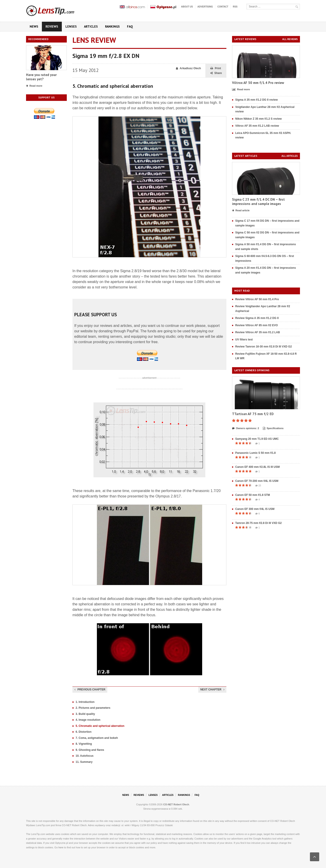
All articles (290, 156)
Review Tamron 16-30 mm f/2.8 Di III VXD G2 (264, 347)
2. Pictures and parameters (93, 708)
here (61, 847)
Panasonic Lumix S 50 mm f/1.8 (255, 453)
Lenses (71, 26)
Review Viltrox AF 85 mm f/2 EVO (256, 325)
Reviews (52, 26)
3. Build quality (85, 714)
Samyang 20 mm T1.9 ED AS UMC (257, 439)
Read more (34, 86)
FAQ (130, 26)
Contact (223, 7)
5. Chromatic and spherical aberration (100, 726)
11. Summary (84, 762)
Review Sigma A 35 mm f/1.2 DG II (257, 318)
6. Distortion (84, 732)
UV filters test (244, 340)
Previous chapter (90, 690)
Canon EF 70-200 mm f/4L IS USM (257, 481)
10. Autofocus (85, 756)
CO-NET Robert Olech (176, 804)
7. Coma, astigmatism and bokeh (97, 738)
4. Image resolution (88, 720)
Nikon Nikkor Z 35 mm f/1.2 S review (258, 119)
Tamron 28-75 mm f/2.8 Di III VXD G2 (258, 523)
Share (216, 73)
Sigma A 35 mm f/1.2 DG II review (256, 100)
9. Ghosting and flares (90, 750)
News (34, 26)
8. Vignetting (84, 744)
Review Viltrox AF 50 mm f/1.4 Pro (257, 299)
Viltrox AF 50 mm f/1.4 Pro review (258, 83)
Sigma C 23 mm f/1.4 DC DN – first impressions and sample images (258, 202)
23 (258, 486)
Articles (91, 26)
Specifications (273, 428)
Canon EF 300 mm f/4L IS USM (255, 509)
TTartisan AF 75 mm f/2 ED (253, 414)
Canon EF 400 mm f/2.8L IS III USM (258, 467)
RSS (235, 7)
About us (187, 7)
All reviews (290, 39)
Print (216, 68)
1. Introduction (85, 702)
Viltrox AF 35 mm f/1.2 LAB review (257, 126)
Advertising (205, 7)
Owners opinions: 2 (246, 428)
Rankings (112, 26)
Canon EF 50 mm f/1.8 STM (253, 495)
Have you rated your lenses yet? (41, 77)
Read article (241, 211)
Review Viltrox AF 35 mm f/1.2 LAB (258, 332)
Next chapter (212, 690)
